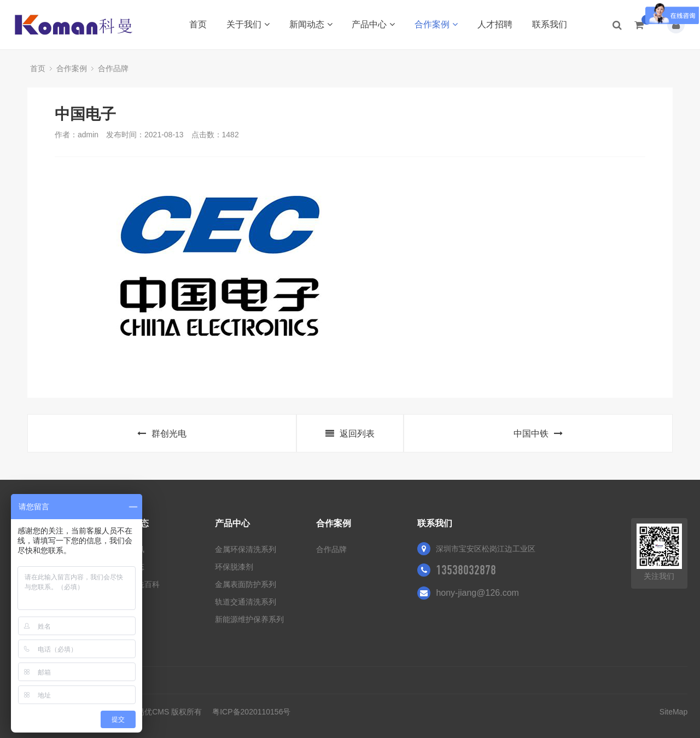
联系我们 (550, 24)
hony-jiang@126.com (477, 593)
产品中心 (373, 24)
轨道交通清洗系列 (246, 602)
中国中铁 (538, 434)
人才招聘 (495, 24)
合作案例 (436, 24)
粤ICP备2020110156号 (251, 712)
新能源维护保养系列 (249, 619)
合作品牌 (113, 68)
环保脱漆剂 (234, 567)
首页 (198, 24)
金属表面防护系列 (246, 584)
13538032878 (466, 570)
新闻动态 (311, 24)
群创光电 (162, 434)
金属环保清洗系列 (246, 549)
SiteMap (673, 712)
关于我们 (248, 24)
